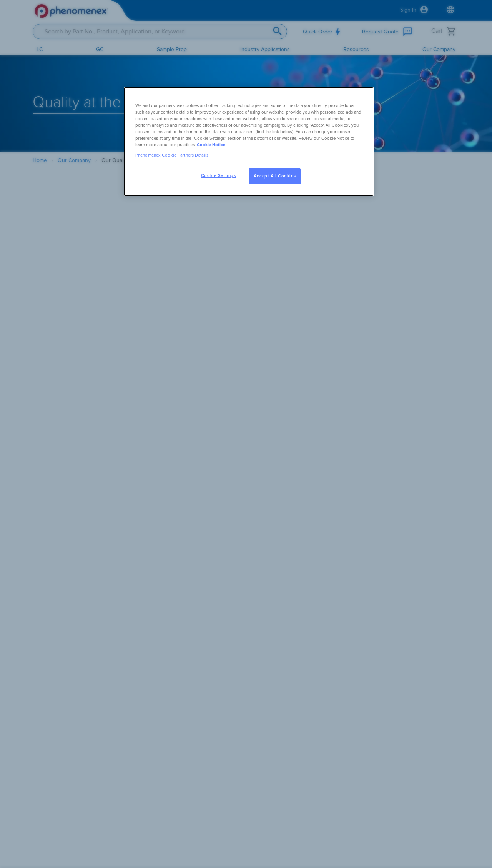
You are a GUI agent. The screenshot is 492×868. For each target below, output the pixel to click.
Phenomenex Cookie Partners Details (172, 155)
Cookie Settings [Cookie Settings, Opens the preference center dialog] (219, 176)
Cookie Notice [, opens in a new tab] (211, 145)
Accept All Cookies (275, 176)
